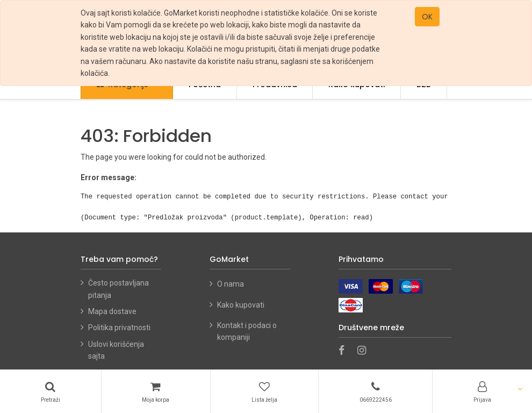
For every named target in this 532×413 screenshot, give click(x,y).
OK (427, 17)
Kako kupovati (242, 305)
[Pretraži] (51, 391)
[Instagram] (365, 351)
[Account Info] (482, 391)
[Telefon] (376, 391)
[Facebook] (345, 351)
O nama (231, 284)
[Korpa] (156, 391)
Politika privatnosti (119, 327)
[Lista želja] (264, 391)
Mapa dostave (112, 311)
